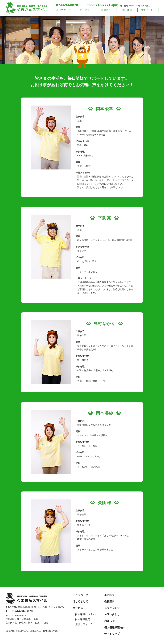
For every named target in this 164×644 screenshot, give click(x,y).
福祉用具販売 (83, 619)
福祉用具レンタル (85, 614)
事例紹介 (106, 10)
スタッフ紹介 (112, 608)
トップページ (80, 595)
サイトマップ (112, 634)
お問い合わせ (148, 10)
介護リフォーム (84, 624)
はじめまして (64, 10)
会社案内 (127, 10)
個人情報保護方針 (115, 627)
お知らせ (109, 621)
